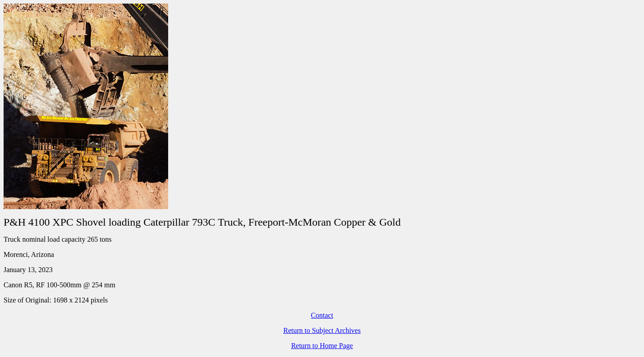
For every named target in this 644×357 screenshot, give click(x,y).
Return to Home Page (322, 346)
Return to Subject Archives (322, 330)
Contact (322, 315)
